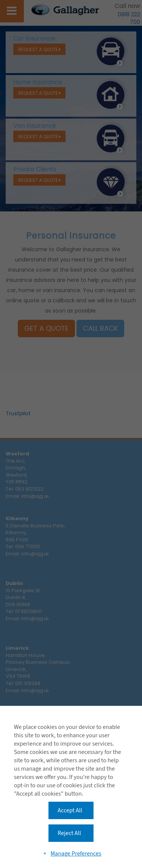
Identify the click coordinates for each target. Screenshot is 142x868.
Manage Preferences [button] (76, 854)
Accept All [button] (70, 810)
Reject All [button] (69, 833)
